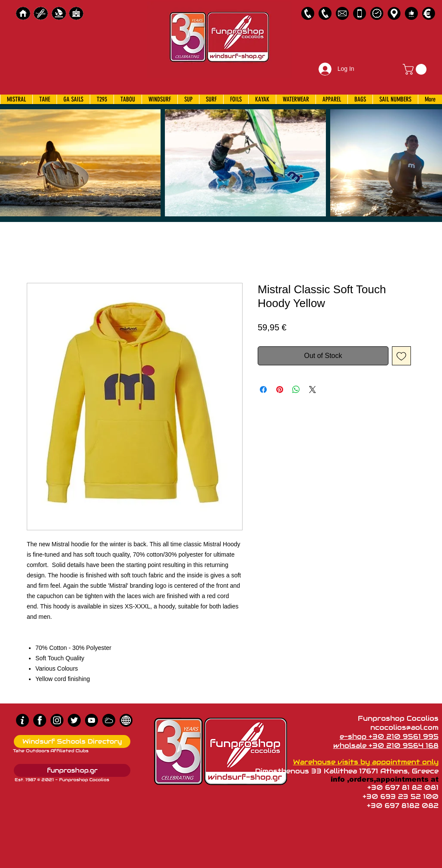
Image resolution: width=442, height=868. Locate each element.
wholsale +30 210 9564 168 (386, 746)
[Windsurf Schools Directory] (72, 741)
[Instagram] (57, 720)
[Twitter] (74, 720)
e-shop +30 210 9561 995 (389, 737)
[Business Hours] (377, 13)
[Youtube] (92, 720)
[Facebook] (40, 720)
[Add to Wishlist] (401, 356)
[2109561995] (308, 13)
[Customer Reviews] (411, 13)
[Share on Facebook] (263, 390)
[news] (126, 720)
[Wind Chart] (109, 720)
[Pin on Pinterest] (280, 390)
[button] (416, 69)
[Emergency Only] (360, 13)
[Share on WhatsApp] (296, 390)
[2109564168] (325, 13)
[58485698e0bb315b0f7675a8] (342, 13)
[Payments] (429, 13)
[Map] (394, 13)
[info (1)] (22, 720)
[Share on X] (313, 390)
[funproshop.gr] (72, 770)
